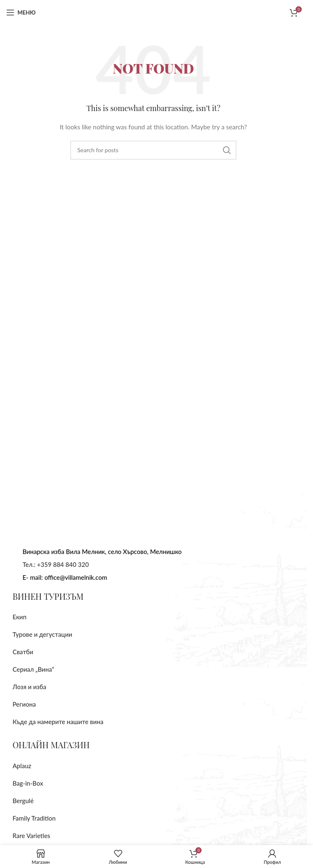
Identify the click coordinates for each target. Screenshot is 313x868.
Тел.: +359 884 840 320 (55, 564)
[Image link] (64, 496)
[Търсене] (153, 150)
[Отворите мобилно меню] (21, 12)
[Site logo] (153, 12)
